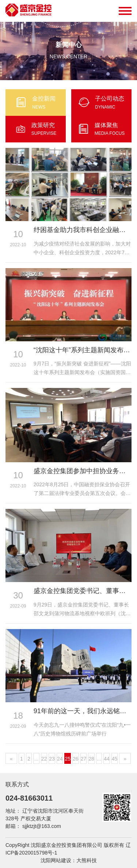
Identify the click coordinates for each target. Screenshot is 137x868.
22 (44, 759)
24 (60, 759)
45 (115, 759)
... (37, 759)
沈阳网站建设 (56, 860)
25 (68, 759)
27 (84, 759)
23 (52, 759)
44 (107, 759)
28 (91, 759)
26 (76, 759)
